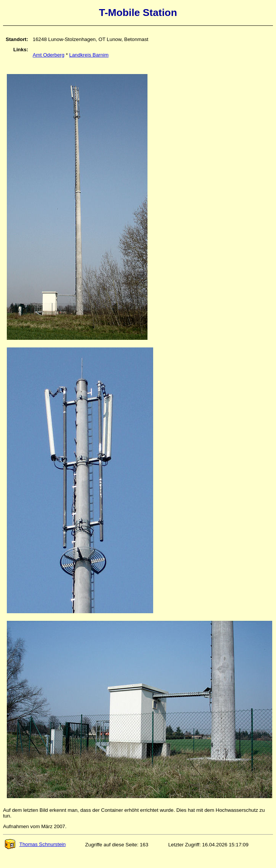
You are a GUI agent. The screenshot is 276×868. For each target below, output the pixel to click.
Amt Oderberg (49, 55)
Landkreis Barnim (89, 55)
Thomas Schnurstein (35, 844)
